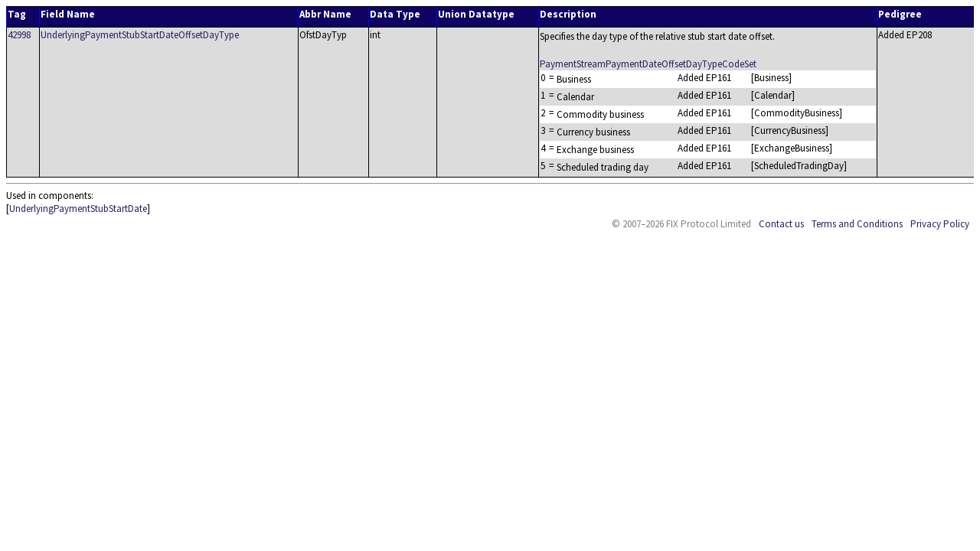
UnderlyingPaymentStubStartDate (78, 209)
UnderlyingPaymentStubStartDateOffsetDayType (140, 35)
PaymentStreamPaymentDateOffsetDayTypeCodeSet (648, 64)
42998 (19, 35)
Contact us (781, 224)
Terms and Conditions (857, 224)
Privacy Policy (940, 224)
